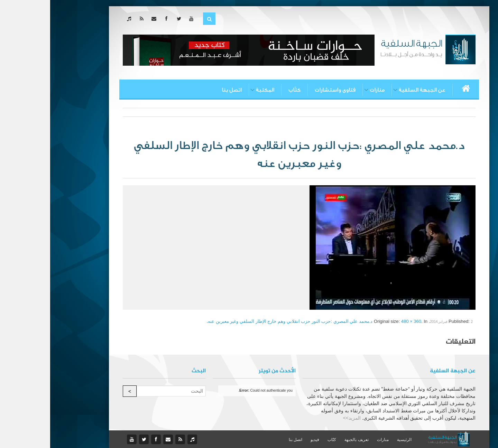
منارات (327, 90)
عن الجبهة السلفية (372, 90)
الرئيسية (354, 440)
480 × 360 (361, 321)
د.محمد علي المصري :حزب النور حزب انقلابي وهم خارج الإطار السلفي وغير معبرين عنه (240, 321)
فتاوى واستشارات (285, 90)
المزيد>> (302, 418)
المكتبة (215, 90)
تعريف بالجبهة (306, 440)
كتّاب (244, 90)
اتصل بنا (182, 90)
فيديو (265, 440)
